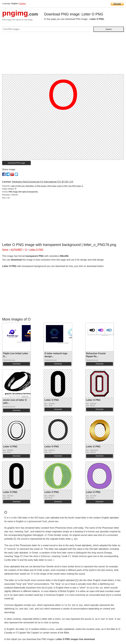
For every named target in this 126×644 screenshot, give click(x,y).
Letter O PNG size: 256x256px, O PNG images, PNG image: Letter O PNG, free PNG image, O (47, 186)
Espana (23, 3)
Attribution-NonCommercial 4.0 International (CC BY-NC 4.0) (43, 182)
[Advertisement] (63, 54)
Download (16, 364)
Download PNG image (17, 163)
